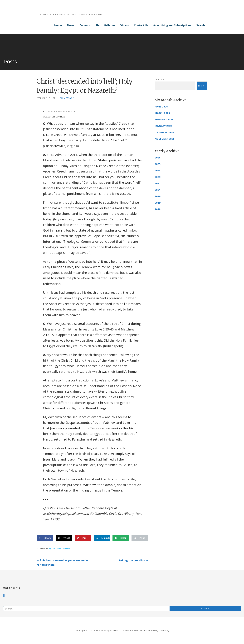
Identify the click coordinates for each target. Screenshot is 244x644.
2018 (158, 209)
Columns (85, 25)
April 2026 (161, 106)
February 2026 (164, 119)
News (71, 25)
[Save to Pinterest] (83, 538)
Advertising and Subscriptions (172, 25)
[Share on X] (64, 538)
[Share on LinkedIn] (102, 538)
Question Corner (60, 548)
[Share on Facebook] (45, 538)
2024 (158, 170)
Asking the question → (134, 560)
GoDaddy (164, 630)
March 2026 (162, 113)
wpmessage (67, 98)
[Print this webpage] (140, 538)
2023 (158, 177)
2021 (158, 190)
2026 (158, 157)
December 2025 (164, 132)
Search (201, 25)
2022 (158, 183)
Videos (125, 25)
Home (58, 25)
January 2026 (163, 126)
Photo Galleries (106, 25)
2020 (158, 196)
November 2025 (165, 139)
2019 (158, 203)
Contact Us (141, 25)
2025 (158, 164)
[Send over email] (121, 538)
